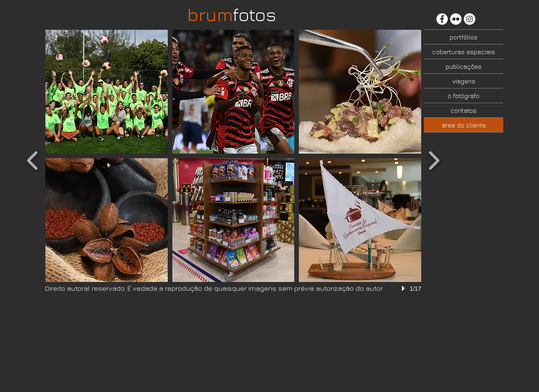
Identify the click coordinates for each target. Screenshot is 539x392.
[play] (405, 288)
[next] (434, 159)
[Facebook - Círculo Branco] (442, 19)
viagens (464, 81)
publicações (464, 66)
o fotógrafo (464, 96)
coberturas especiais (464, 52)
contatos (464, 110)
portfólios (464, 37)
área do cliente (464, 125)
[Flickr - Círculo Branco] (456, 19)
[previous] (33, 159)
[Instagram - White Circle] (470, 19)
